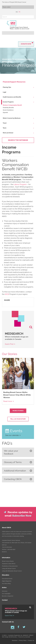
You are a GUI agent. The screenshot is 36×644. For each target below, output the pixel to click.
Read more (8, 401)
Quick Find (9, 344)
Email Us (4, 554)
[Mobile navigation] (18, 7)
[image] (18, 319)
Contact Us (31, 643)
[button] (32, 17)
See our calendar (12, 435)
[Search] (18, 17)
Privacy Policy (23, 643)
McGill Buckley (13, 639)
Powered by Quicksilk (24, 639)
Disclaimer (15, 643)
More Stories (18, 411)
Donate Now (26, 44)
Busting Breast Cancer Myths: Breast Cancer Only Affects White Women (17, 395)
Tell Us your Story (18, 419)
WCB (7, 294)
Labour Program (20, 184)
